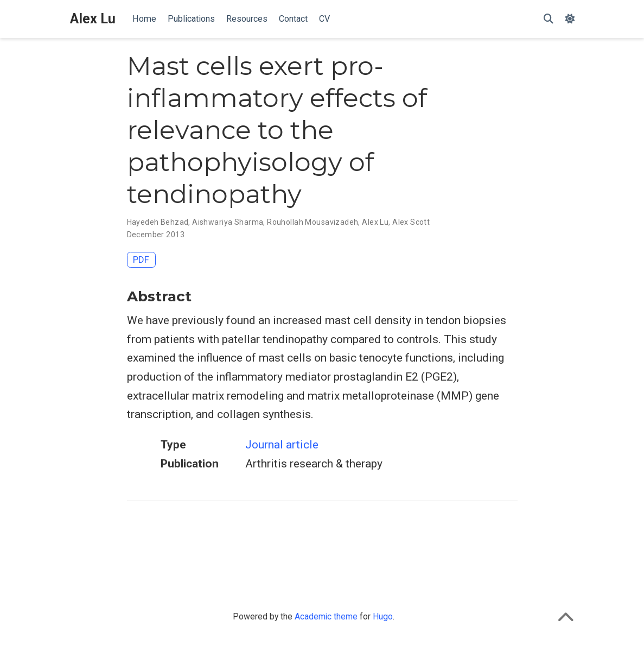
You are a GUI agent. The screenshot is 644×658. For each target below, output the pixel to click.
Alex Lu (93, 19)
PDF (141, 260)
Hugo (383, 616)
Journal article (282, 445)
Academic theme (326, 616)
